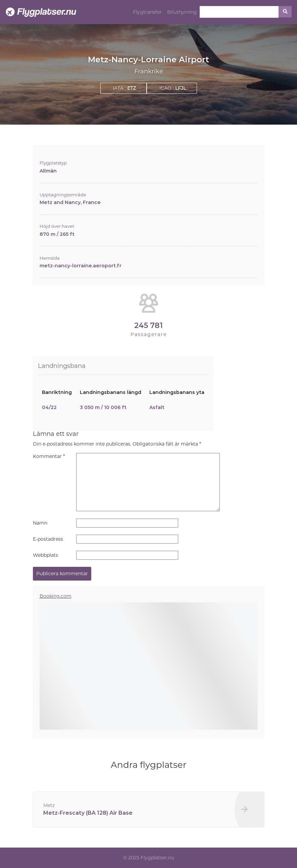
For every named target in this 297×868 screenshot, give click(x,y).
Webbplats (45, 555)
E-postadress (48, 539)
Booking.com (56, 596)
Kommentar (49, 456)
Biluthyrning (182, 12)
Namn (40, 523)
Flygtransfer (147, 12)
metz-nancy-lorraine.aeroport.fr (81, 266)
